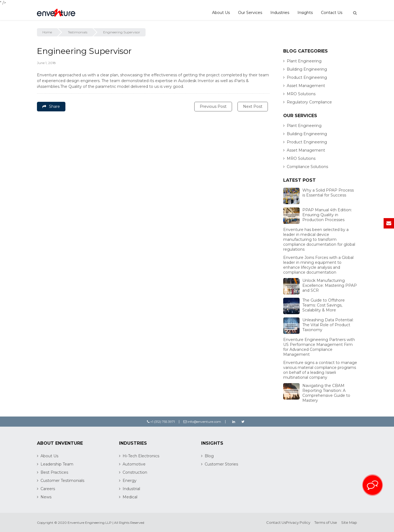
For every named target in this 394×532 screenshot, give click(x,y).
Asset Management (306, 86)
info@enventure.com (202, 422)
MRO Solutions (301, 94)
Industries (280, 13)
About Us (221, 13)
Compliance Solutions (307, 167)
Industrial (131, 489)
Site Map (349, 522)
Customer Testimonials (62, 481)
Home (47, 32)
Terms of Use (326, 522)
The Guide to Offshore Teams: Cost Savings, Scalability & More (324, 305)
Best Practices (54, 472)
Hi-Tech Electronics (141, 456)
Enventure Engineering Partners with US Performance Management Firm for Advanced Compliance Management (319, 347)
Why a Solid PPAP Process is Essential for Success (328, 193)
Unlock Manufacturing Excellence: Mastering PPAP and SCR (330, 285)
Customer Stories (221, 464)
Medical (130, 497)
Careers (48, 489)
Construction (135, 472)
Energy (130, 481)
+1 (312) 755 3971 (161, 422)
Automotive (134, 464)
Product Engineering (307, 77)
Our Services (250, 13)
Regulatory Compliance (309, 102)
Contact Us (332, 13)
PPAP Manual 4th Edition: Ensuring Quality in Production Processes (327, 215)
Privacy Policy (298, 522)
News (46, 497)
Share (51, 106)
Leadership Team (57, 464)
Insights (305, 13)
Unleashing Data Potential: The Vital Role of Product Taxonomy (328, 325)
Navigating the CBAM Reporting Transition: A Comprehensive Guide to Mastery (326, 393)
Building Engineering (307, 69)
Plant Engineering (304, 61)
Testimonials (78, 32)
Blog (209, 456)
